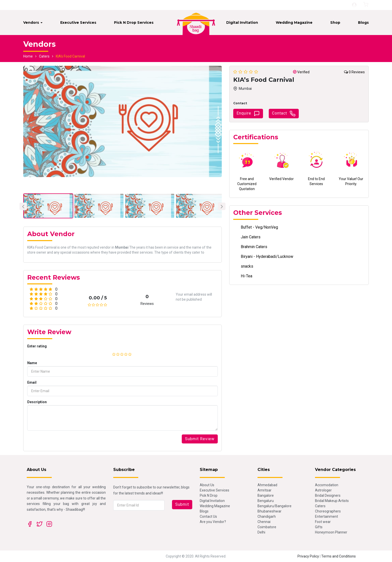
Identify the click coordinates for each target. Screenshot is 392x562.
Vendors (33, 23)
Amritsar (264, 490)
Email (32, 382)
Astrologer (323, 490)
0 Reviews (354, 72)
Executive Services (78, 23)
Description (37, 402)
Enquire (248, 114)
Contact (284, 114)
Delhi (261, 532)
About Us (207, 485)
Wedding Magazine (294, 23)
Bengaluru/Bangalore (274, 506)
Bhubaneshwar (269, 511)
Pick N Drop (209, 495)
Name (32, 363)
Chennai (264, 522)
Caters (44, 56)
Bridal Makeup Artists (332, 501)
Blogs (363, 23)
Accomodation (327, 485)
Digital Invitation (242, 23)
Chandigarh (267, 516)
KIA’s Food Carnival (70, 56)
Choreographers (328, 511)
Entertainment (326, 516)
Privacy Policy (308, 556)
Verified (301, 72)
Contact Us (208, 516)
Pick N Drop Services (134, 23)
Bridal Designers (328, 495)
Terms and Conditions (338, 556)
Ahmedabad (267, 485)
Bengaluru (266, 501)
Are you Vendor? (213, 522)
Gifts (319, 527)
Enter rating (37, 346)
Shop (335, 23)
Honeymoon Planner (331, 532)
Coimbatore (267, 527)
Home (28, 56)
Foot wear (323, 522)
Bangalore (266, 495)
